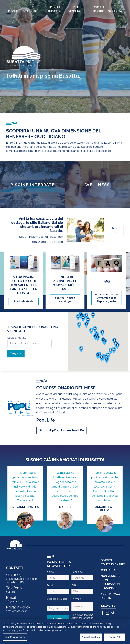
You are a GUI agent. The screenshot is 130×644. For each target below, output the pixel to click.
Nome (50, 572)
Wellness (30, 11)
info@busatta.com (15, 601)
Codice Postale (17, 338)
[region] (65, 631)
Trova (16, 354)
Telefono (76, 599)
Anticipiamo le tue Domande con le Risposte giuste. (107, 298)
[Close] (125, 624)
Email (50, 585)
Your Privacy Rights (15, 637)
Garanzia (115, 11)
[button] (114, 350)
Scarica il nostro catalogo (65, 300)
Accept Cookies (91, 637)
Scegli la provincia (57, 599)
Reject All (114, 637)
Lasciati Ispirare (98, 9)
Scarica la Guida (23, 301)
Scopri (116, 230)
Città (74, 585)
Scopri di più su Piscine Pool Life (62, 430)
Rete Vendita (74, 9)
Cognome (77, 572)
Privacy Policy (18, 607)
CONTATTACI (110, 570)
